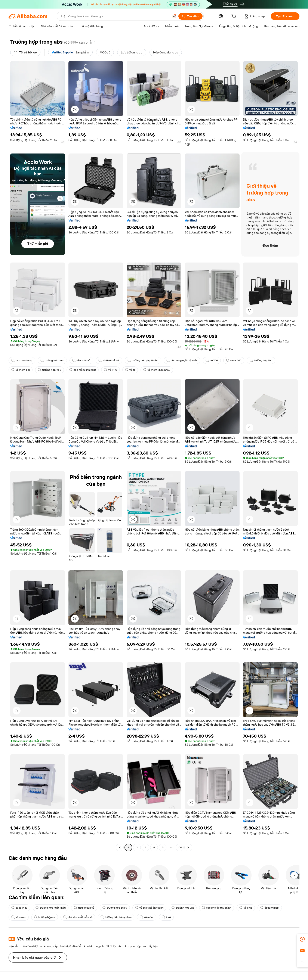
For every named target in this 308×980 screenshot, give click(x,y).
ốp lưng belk (270, 908)
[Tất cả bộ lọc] (25, 52)
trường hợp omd (52, 360)
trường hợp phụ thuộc (143, 360)
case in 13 (19, 908)
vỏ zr (130, 370)
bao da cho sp (22, 360)
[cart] (235, 17)
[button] (174, 16)
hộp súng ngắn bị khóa (182, 360)
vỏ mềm (147, 917)
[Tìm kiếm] (190, 16)
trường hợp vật (183, 908)
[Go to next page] (188, 847)
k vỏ (166, 917)
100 (180, 847)
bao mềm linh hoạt (83, 370)
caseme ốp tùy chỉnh (217, 908)
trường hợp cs (45, 917)
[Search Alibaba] (115, 16)
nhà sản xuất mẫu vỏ (78, 917)
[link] (302, 939)
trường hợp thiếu (115, 908)
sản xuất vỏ (81, 360)
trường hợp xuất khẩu (51, 908)
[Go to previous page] (120, 847)
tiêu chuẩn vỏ (84, 908)
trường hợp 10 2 (50, 370)
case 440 (234, 360)
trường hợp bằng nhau (116, 917)
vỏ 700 (212, 360)
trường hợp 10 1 (261, 360)
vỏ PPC (110, 370)
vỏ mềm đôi (21, 370)
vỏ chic (246, 908)
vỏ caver (19, 917)
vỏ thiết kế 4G (109, 360)
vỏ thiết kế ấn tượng (149, 908)
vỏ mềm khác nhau (157, 370)
